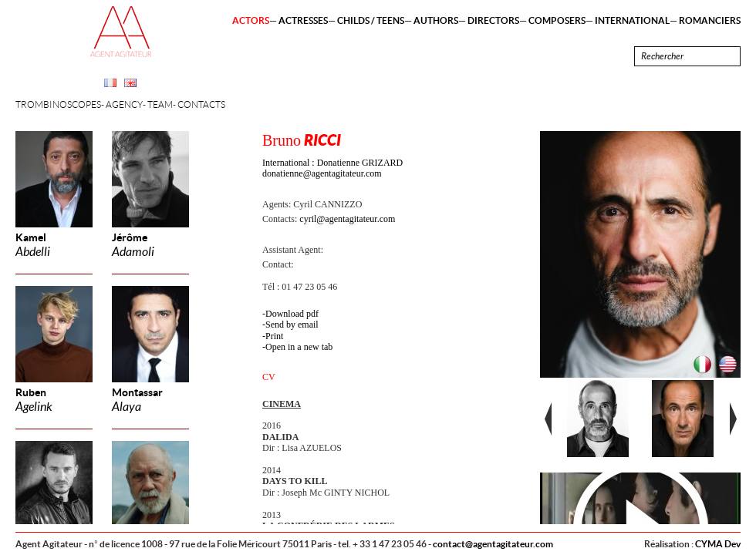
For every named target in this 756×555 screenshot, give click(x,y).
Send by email (292, 325)
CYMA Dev (718, 544)
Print (274, 336)
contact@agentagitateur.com (493, 544)
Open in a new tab (299, 347)
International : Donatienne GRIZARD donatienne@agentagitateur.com (332, 168)
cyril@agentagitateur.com (347, 219)
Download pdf (292, 314)
